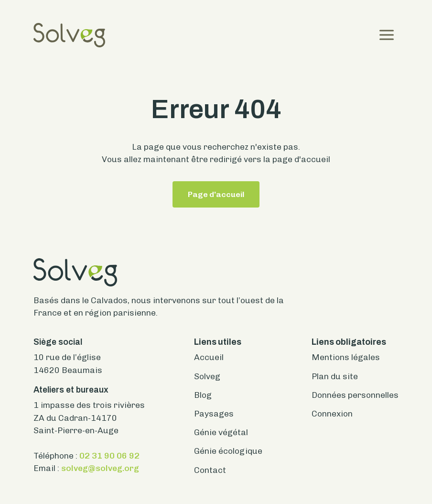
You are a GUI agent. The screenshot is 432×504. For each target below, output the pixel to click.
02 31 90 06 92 (109, 455)
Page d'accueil (216, 194)
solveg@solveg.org (100, 468)
